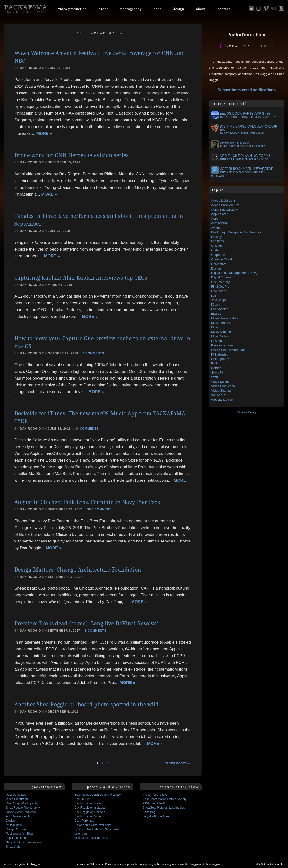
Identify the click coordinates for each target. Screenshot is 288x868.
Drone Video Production (21, 812)
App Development (17, 816)
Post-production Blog (19, 834)
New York (218, 341)
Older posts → (178, 763)
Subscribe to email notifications (247, 90)
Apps (158, 9)
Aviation (217, 228)
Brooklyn (217, 237)
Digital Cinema (221, 277)
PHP (214, 363)
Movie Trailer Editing (225, 318)
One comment (99, 509)
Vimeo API (218, 395)
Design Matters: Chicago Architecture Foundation (78, 570)
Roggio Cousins (16, 829)
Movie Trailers (221, 323)
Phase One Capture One (228, 350)
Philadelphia (220, 354)
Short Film (218, 372)
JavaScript (219, 300)
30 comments (87, 429)
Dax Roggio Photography (22, 803)
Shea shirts (13, 847)
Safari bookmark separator (242, 172)
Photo (131, 9)
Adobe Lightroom (223, 200)
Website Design (222, 400)
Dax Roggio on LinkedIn (90, 812)
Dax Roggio (30, 68)
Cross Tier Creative (155, 795)
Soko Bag (149, 812)
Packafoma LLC (16, 795)
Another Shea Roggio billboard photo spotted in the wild (87, 704)
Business (218, 241)
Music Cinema (221, 332)
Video (72, 9)
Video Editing (220, 382)
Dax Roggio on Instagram (91, 808)
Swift (215, 377)
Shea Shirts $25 (238, 145)
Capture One (83, 799)
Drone (104, 9)
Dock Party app (84, 821)
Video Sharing (221, 391)
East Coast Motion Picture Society (165, 799)
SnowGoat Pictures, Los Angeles (164, 808)
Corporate (218, 255)
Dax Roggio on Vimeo (88, 816)
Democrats (219, 264)
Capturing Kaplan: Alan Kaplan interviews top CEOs (81, 278)
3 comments (96, 631)
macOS (216, 314)
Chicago (217, 246)
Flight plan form (16, 838)
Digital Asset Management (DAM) (234, 273)
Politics (216, 368)
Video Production (223, 386)
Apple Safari (220, 214)
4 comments (93, 353)
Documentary (220, 282)
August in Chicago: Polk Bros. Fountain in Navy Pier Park (87, 502)
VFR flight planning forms (241, 157)
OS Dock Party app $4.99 (243, 115)
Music (215, 327)
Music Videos (220, 336)
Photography (220, 359)
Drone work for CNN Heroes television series (72, 155)
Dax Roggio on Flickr (88, 803)
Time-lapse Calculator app (91, 838)
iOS (214, 296)
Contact (224, 9)
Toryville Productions (156, 816)
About (201, 9)
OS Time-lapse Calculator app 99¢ (244, 130)
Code (215, 250)
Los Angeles (220, 309)
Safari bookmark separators (24, 842)
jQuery (216, 305)
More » (44, 133)
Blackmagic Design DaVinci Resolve (236, 232)
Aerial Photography (225, 210)
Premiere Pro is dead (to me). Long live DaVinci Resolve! (86, 623)
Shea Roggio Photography (23, 808)
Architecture (219, 223)
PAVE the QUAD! (154, 803)
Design (179, 9)
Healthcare (219, 291)
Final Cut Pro (220, 286)
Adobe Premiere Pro (225, 205)
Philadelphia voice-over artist (93, 825)
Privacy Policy (247, 412)
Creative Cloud (222, 259)
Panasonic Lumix (223, 345)
